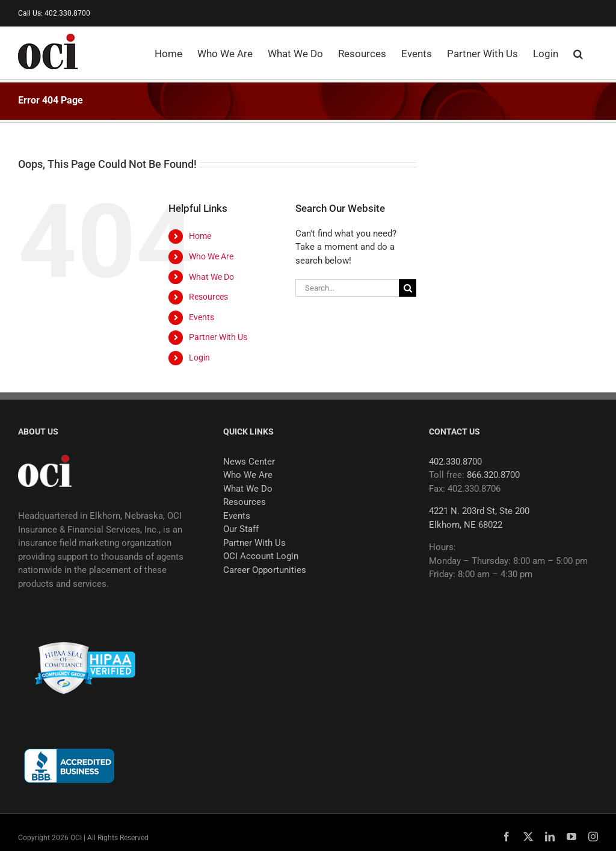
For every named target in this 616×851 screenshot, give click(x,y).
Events (202, 317)
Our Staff (241, 529)
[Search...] (347, 288)
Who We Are (211, 256)
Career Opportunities (265, 570)
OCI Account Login (261, 556)
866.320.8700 (493, 475)
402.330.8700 (455, 462)
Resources (208, 297)
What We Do (211, 277)
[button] (578, 53)
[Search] (408, 288)
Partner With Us (218, 337)
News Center (249, 462)
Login (199, 357)
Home (200, 236)
